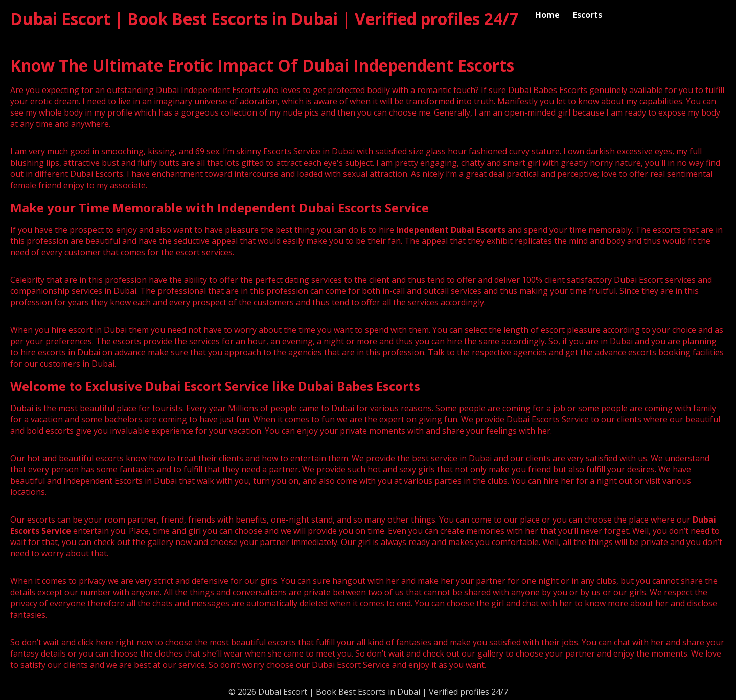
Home (547, 15)
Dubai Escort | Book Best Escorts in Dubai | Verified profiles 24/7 (264, 19)
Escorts (588, 15)
